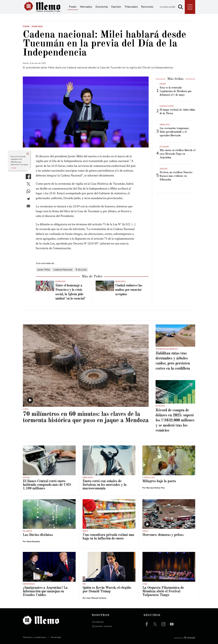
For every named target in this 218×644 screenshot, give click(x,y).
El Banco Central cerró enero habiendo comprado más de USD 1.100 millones (47, 485)
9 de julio (81, 270)
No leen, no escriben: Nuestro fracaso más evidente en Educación (176, 176)
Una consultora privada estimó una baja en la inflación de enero (108, 537)
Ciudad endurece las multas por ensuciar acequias (129, 290)
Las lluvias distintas (38, 535)
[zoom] (86, 112)
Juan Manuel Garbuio (96, 598)
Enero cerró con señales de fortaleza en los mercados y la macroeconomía (105, 485)
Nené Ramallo (33, 542)
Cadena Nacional (63, 270)
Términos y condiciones (34, 637)
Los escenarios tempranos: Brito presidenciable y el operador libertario (174, 132)
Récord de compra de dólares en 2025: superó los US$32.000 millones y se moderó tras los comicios (175, 421)
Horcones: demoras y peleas (163, 535)
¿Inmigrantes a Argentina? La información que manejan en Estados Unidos (45, 591)
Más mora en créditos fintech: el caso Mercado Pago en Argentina (177, 154)
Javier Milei (44, 270)
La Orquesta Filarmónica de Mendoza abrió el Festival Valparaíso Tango (163, 591)
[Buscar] (181, 7)
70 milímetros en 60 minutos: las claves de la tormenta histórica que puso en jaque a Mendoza (86, 417)
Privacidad (56, 637)
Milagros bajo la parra (159, 481)
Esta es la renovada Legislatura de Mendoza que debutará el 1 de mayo (19, 161)
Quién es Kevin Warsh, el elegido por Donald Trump (107, 590)
